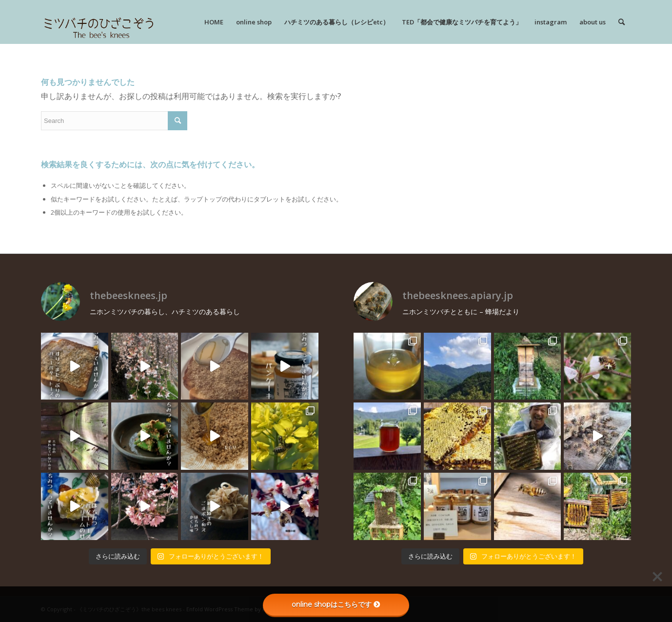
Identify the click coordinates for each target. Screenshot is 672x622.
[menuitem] (214, 22)
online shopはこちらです (336, 604)
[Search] (622, 22)
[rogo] (99, 22)
